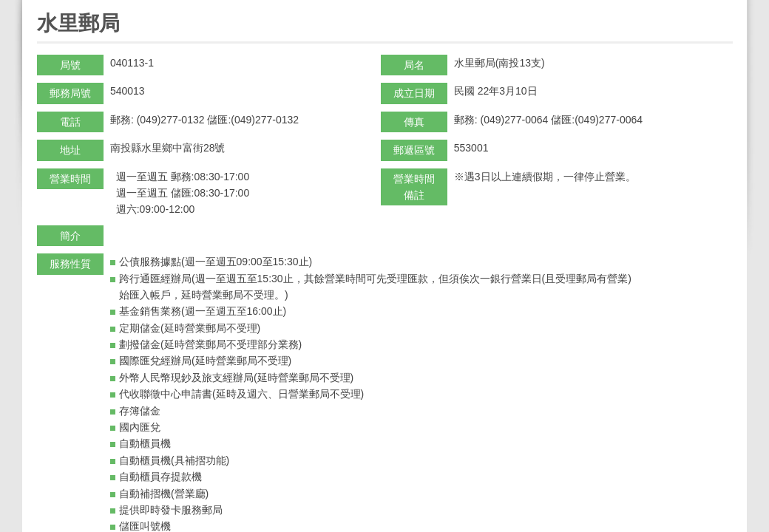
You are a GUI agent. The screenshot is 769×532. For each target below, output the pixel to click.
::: (42, 6)
